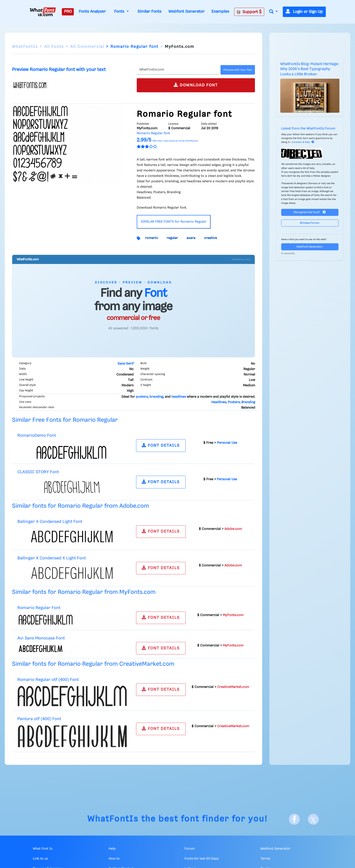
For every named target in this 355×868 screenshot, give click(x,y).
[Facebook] (294, 819)
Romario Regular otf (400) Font (48, 680)
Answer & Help (304, 142)
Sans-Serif (126, 364)
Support (249, 12)
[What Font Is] (43, 12)
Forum (190, 849)
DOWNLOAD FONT (196, 85)
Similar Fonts (149, 12)
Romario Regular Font (39, 608)
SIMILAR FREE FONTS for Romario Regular (174, 222)
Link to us (40, 859)
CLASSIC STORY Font (38, 472)
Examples (220, 12)
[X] (313, 819)
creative (210, 238)
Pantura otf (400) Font (39, 719)
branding (156, 397)
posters (142, 397)
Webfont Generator (186, 12)
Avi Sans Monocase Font (41, 638)
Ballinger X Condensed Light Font (50, 522)
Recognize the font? (310, 212)
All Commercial (87, 47)
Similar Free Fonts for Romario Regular (65, 420)
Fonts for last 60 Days (202, 859)
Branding (248, 402)
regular (172, 238)
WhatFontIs (25, 47)
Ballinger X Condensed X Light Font (52, 558)
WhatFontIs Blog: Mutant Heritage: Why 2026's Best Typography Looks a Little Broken (310, 69)
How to (114, 859)
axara (191, 238)
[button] (273, 12)
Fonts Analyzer (92, 12)
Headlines (219, 402)
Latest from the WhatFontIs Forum (308, 129)
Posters (234, 402)
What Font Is (43, 849)
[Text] (178, 70)
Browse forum (310, 223)
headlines (179, 397)
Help (112, 849)
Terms (265, 859)
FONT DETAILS (161, 445)
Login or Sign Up (304, 12)
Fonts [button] (120, 12)
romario (152, 238)
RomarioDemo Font (37, 435)
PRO (68, 12)
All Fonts (54, 47)
